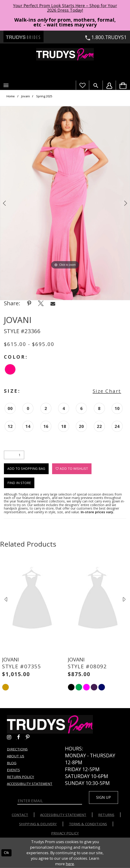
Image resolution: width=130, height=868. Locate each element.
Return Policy (21, 777)
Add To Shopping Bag (26, 469)
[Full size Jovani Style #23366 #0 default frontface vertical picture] (65, 203)
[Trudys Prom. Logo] (65, 54)
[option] (65, 203)
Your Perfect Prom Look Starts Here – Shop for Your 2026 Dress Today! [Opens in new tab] (65, 8)
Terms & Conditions (88, 824)
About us (16, 756)
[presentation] (32, 599)
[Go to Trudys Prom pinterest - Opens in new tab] (30, 737)
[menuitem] (123, 85)
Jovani (25, 96)
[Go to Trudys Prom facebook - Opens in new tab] (21, 737)
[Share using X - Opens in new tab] (41, 303)
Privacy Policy (65, 833)
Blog (12, 763)
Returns (106, 815)
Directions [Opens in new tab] (17, 749)
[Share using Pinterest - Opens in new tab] (29, 303)
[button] (6, 85)
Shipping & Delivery (38, 824)
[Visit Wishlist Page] (82, 85)
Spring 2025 (44, 96)
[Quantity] (14, 455)
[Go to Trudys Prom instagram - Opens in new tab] (12, 737)
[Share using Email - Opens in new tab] (53, 303)
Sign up (103, 797)
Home (11, 96)
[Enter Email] (50, 801)
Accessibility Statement (30, 784)
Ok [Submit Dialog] (6, 853)
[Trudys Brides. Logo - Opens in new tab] (24, 36)
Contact (20, 815)
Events (13, 770)
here (70, 864)
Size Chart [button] (107, 391)
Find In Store (19, 483)
